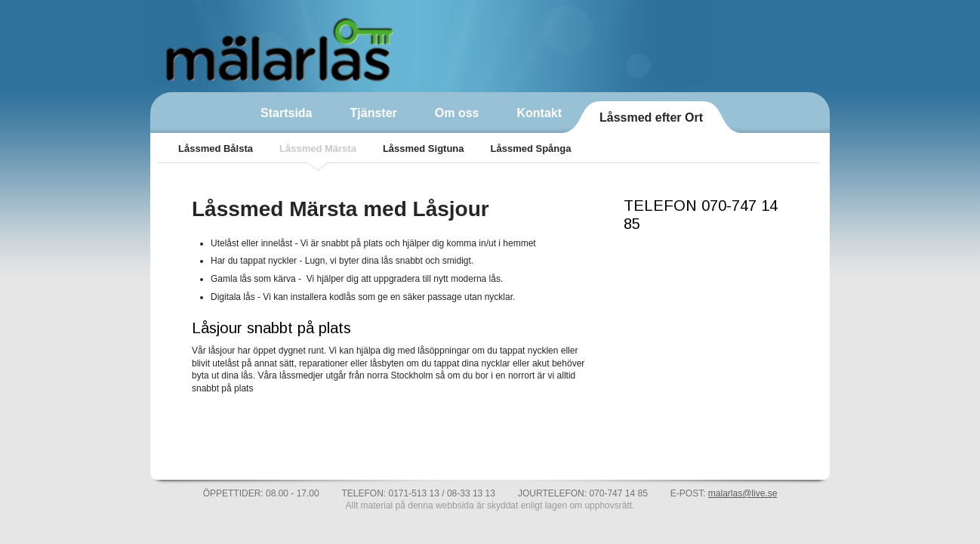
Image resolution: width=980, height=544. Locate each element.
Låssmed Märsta (318, 148)
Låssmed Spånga (531, 148)
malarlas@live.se (743, 493)
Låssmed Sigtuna (424, 148)
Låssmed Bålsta (216, 148)
